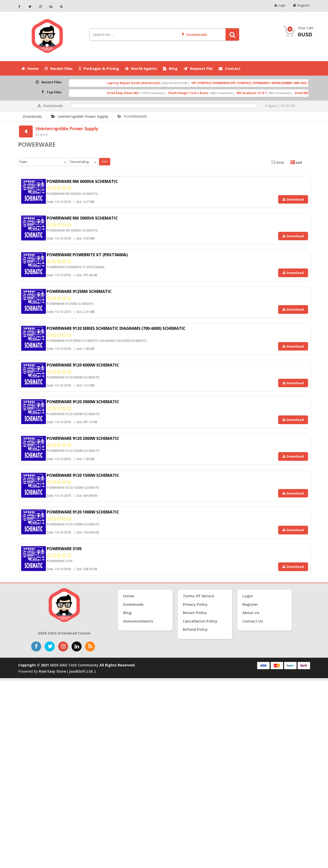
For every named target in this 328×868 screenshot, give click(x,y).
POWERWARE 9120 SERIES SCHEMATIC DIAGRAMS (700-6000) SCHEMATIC (116, 328)
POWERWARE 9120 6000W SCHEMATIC (83, 365)
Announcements (138, 621)
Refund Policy (195, 629)
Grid (277, 162)
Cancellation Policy (200, 621)
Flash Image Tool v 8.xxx (200, 93)
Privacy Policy (195, 604)
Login (280, 5)
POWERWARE (132, 116)
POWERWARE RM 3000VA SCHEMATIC (82, 218)
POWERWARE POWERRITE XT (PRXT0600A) (87, 255)
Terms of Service (199, 596)
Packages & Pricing (99, 68)
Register (302, 5)
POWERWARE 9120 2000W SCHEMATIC (83, 438)
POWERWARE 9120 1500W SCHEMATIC (83, 475)
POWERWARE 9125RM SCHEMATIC (79, 291)
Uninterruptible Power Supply (80, 116)
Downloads (32, 116)
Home (30, 68)
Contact (230, 68)
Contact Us (253, 621)
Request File (198, 68)
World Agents (141, 68)
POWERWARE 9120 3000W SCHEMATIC (83, 402)
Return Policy (195, 613)
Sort (105, 162)
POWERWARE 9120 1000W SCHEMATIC (83, 512)
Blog (170, 68)
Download (293, 199)
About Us (251, 613)
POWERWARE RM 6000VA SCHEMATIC (82, 181)
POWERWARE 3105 (64, 549)
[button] (232, 34)
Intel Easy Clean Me (135, 93)
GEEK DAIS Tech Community (74, 665)
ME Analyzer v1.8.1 (264, 93)
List (296, 162)
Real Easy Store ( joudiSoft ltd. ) (67, 671)
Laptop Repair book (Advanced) (145, 83)
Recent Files (59, 68)
